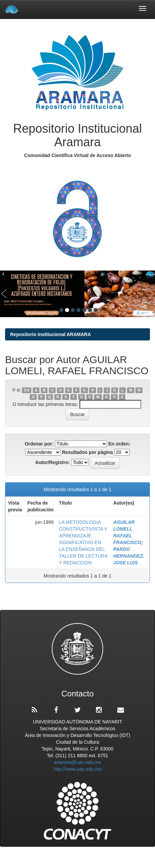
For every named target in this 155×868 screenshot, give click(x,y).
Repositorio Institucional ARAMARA (51, 334)
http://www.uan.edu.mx (77, 769)
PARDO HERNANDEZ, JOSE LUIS (129, 556)
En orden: (119, 444)
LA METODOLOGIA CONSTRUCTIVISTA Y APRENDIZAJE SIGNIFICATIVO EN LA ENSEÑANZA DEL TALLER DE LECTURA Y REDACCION (83, 542)
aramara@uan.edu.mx (77, 762)
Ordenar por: (39, 444)
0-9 (27, 390)
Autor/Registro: (53, 462)
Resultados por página (87, 452)
